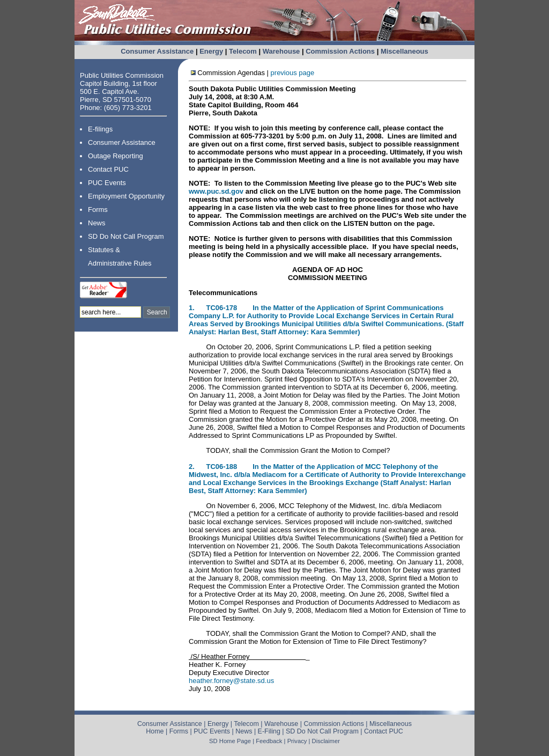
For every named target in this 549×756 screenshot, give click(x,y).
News (97, 223)
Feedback (269, 741)
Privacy (297, 741)
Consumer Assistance (157, 51)
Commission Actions (340, 51)
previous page (293, 73)
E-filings (100, 129)
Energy (211, 51)
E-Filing (269, 731)
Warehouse (281, 51)
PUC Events (107, 183)
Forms (98, 210)
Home (155, 731)
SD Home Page (230, 741)
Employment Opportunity (126, 196)
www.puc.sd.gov (217, 191)
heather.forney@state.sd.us (231, 681)
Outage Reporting (116, 156)
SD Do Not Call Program (126, 236)
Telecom (243, 51)
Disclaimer (326, 741)
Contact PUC (108, 169)
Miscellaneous (405, 51)
